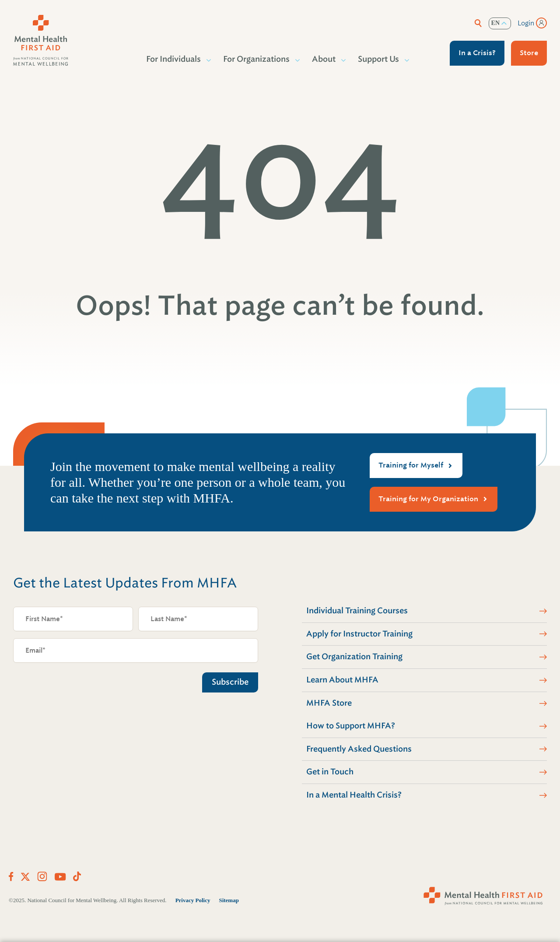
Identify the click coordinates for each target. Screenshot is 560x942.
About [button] (324, 59)
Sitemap (229, 900)
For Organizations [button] (257, 59)
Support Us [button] (379, 59)
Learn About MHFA (342, 680)
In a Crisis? (477, 53)
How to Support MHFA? (351, 726)
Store (529, 53)
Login (526, 23)
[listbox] (500, 23)
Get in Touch (330, 772)
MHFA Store (329, 703)
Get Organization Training (354, 657)
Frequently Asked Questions (359, 749)
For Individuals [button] (174, 59)
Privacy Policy (193, 900)
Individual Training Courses (357, 611)
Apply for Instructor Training (359, 634)
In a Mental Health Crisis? (354, 795)
